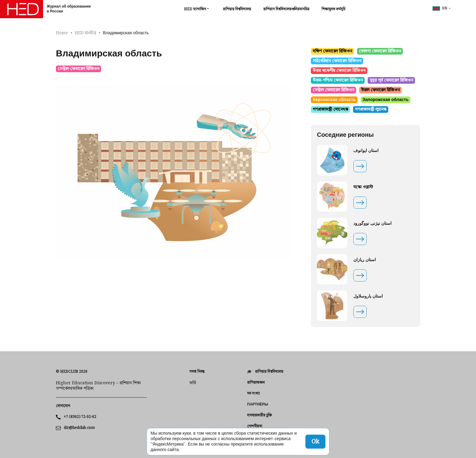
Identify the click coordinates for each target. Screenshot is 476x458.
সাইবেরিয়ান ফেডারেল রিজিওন (337, 61)
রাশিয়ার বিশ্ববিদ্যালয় (237, 9)
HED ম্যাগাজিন (195, 9)
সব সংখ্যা (253, 394)
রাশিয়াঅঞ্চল (256, 383)
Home (62, 33)
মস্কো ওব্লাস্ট (363, 187)
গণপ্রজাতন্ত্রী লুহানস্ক (371, 109)
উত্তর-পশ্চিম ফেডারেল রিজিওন (338, 80)
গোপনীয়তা (255, 426)
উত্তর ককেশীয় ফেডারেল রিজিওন (339, 71)
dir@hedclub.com (79, 428)
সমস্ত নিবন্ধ (197, 372)
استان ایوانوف (366, 151)
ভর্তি (193, 383)
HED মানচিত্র (85, 33)
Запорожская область (386, 100)
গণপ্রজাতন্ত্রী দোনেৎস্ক (330, 109)
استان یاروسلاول (368, 296)
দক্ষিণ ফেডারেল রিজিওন (332, 51)
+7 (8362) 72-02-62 (80, 417)
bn (440, 8)
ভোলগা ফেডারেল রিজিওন (380, 51)
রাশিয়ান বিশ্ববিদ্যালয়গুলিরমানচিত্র (286, 9)
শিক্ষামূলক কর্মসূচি (333, 9)
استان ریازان (365, 260)
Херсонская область (334, 100)
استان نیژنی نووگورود (372, 224)
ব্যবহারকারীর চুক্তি (259, 416)
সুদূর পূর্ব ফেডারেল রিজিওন (391, 80)
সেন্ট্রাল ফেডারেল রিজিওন (78, 69)
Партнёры (258, 405)
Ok (315, 442)
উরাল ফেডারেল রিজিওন (380, 90)
